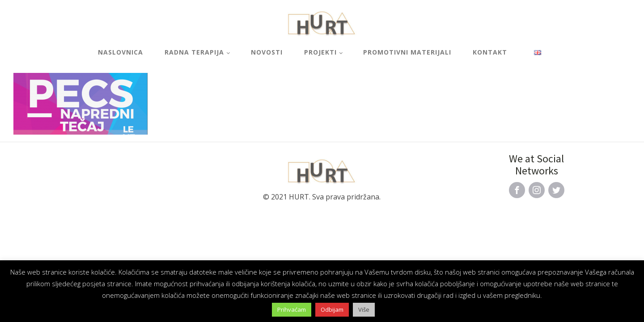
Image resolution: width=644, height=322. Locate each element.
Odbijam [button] (332, 309)
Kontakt (490, 52)
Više (364, 309)
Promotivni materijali (407, 52)
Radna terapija (194, 52)
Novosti (267, 52)
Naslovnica (121, 52)
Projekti (320, 52)
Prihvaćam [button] (292, 309)
